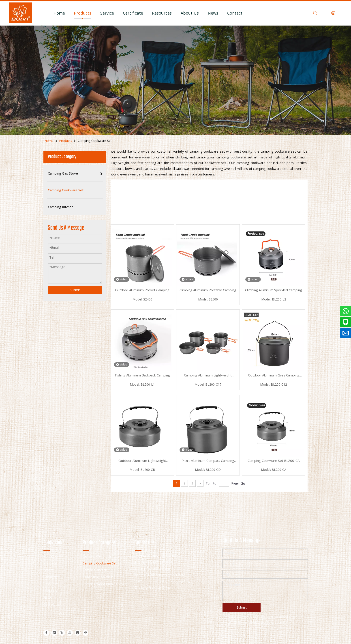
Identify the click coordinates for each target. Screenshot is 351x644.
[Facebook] (46, 633)
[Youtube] (70, 633)
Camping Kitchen (95, 570)
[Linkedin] (54, 633)
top (342, 625)
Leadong (277, 622)
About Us (190, 13)
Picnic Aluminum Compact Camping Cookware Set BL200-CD (208, 461)
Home (59, 13)
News (213, 13)
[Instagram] (78, 633)
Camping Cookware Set (100, 563)
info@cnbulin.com (157, 569)
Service (107, 13)
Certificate (133, 13)
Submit (75, 290)
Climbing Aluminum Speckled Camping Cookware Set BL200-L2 (274, 290)
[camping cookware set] (175, 80)
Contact (235, 13)
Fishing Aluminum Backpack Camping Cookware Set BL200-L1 (142, 376)
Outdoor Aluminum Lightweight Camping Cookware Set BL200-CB (142, 461)
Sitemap (241, 622)
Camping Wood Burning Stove (104, 584)
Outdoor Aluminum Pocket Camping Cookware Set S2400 (142, 290)
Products (83, 13)
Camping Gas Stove (97, 556)
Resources (162, 13)
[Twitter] (62, 633)
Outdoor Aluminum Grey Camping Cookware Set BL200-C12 (274, 376)
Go (243, 483)
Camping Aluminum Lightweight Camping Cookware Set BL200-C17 (208, 376)
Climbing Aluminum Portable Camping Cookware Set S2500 (208, 290)
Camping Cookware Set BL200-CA (274, 460)
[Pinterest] (86, 633)
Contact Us (51, 604)
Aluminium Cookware (98, 577)
